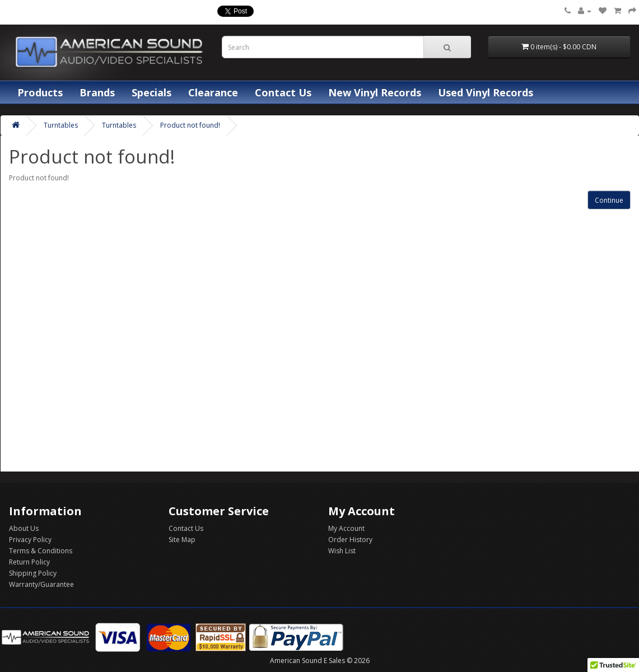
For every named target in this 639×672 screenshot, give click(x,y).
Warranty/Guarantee (41, 584)
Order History (350, 540)
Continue (609, 200)
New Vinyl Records (375, 92)
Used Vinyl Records (486, 92)
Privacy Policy (30, 540)
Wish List (342, 551)
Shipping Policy (33, 573)
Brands (97, 92)
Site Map (182, 540)
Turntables (61, 125)
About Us (24, 528)
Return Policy (29, 562)
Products (40, 92)
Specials (151, 92)
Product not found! (190, 125)
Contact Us (283, 92)
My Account (346, 528)
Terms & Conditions (41, 551)
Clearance (213, 92)
